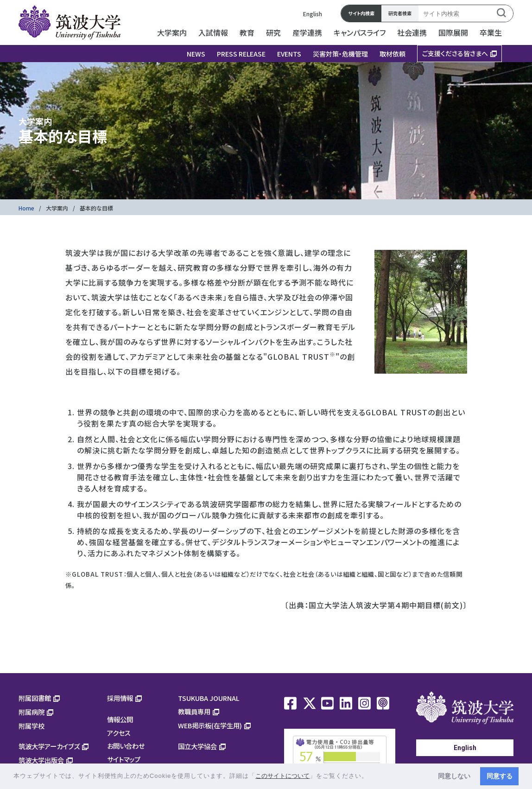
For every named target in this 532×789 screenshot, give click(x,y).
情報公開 (120, 719)
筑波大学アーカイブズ (49, 746)
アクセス (119, 733)
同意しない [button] (454, 776)
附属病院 (32, 712)
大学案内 (172, 32)
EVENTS (289, 54)
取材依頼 (393, 54)
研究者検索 (400, 13)
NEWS (196, 54)
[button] (371, 777)
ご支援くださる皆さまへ (455, 53)
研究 (273, 32)
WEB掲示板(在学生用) (210, 725)
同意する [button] (500, 776)
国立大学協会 (197, 746)
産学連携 (307, 32)
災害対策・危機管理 (340, 54)
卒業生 (491, 32)
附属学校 (32, 726)
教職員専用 (194, 711)
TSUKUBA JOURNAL (209, 698)
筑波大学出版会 (41, 760)
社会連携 (412, 32)
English (313, 14)
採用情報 (120, 698)
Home (26, 208)
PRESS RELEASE (241, 54)
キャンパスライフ (360, 32)
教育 (247, 32)
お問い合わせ (126, 746)
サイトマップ (124, 759)
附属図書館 (35, 698)
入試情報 (213, 32)
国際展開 (453, 32)
